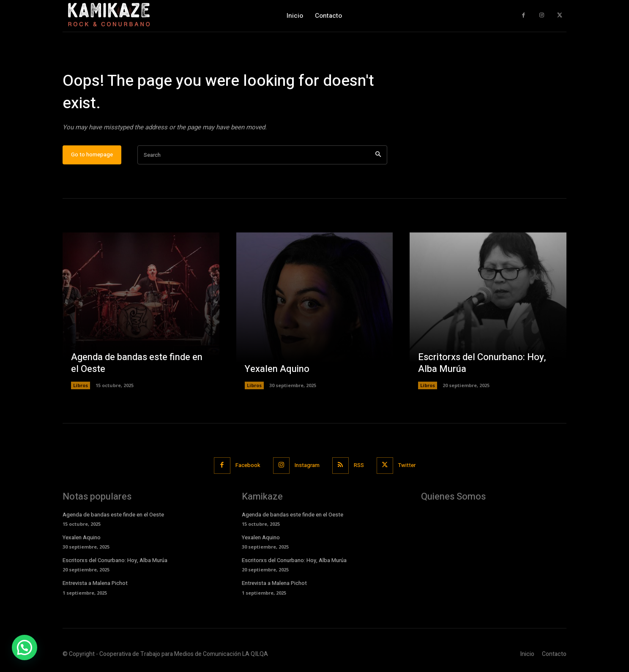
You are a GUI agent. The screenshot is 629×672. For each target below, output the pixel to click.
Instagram (307, 465)
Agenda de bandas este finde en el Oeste (137, 363)
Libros (81, 385)
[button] (25, 647)
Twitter (407, 465)
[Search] (378, 155)
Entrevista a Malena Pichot (95, 583)
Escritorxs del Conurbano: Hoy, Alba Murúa (482, 363)
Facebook (248, 465)
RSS (359, 465)
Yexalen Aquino (277, 369)
